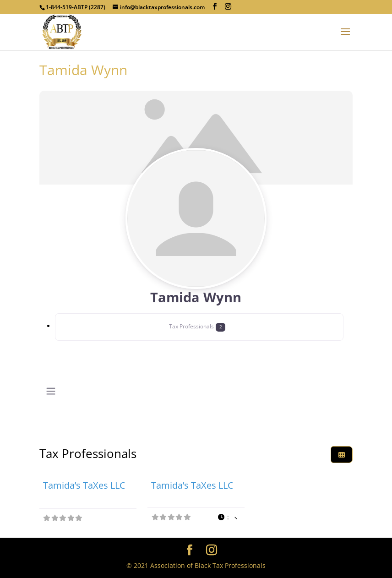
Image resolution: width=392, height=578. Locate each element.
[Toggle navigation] (51, 391)
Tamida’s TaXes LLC (84, 485)
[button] (228, 517)
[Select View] (342, 455)
